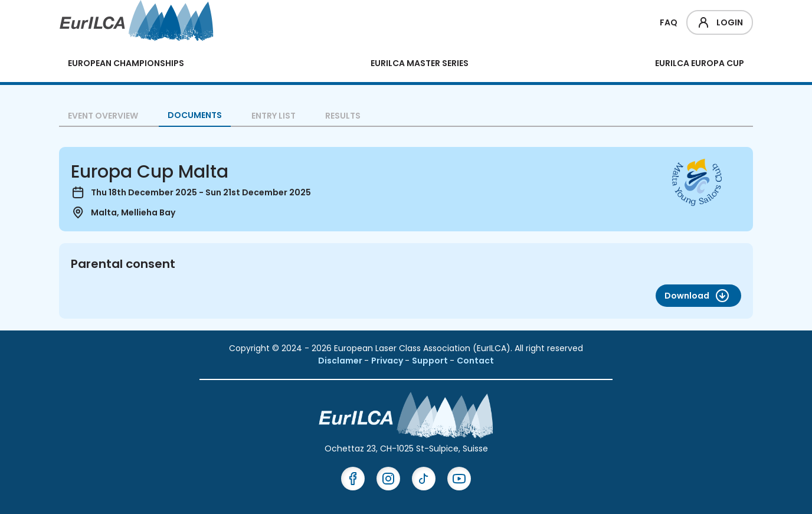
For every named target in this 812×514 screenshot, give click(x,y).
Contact (475, 361)
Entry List (274, 116)
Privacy (388, 361)
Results (343, 116)
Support (431, 361)
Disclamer (341, 361)
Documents (195, 115)
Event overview (103, 116)
